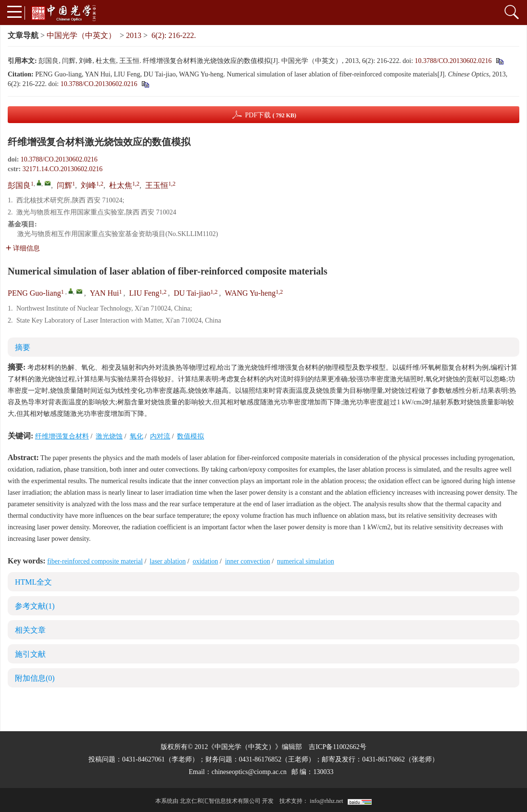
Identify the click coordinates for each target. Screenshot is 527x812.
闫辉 (64, 185)
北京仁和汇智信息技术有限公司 (220, 801)
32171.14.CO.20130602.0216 (63, 169)
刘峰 (88, 185)
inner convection (248, 561)
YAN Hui (105, 293)
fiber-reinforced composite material (95, 561)
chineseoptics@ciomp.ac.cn (249, 772)
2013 (134, 35)
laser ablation (168, 561)
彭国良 (19, 185)
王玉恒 (157, 185)
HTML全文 (33, 582)
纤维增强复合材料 (62, 436)
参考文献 (35, 606)
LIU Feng (144, 293)
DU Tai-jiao (192, 293)
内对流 (160, 436)
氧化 (137, 436)
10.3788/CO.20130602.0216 (453, 61)
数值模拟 (190, 436)
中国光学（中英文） (81, 35)
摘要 (23, 347)
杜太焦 (121, 185)
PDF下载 (270, 115)
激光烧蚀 (109, 436)
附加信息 (35, 678)
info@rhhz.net (326, 801)
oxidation (206, 561)
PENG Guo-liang (34, 293)
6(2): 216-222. (174, 35)
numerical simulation (306, 561)
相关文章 (30, 630)
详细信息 (23, 248)
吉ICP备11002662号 (337, 747)
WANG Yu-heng (251, 293)
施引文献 (30, 654)
